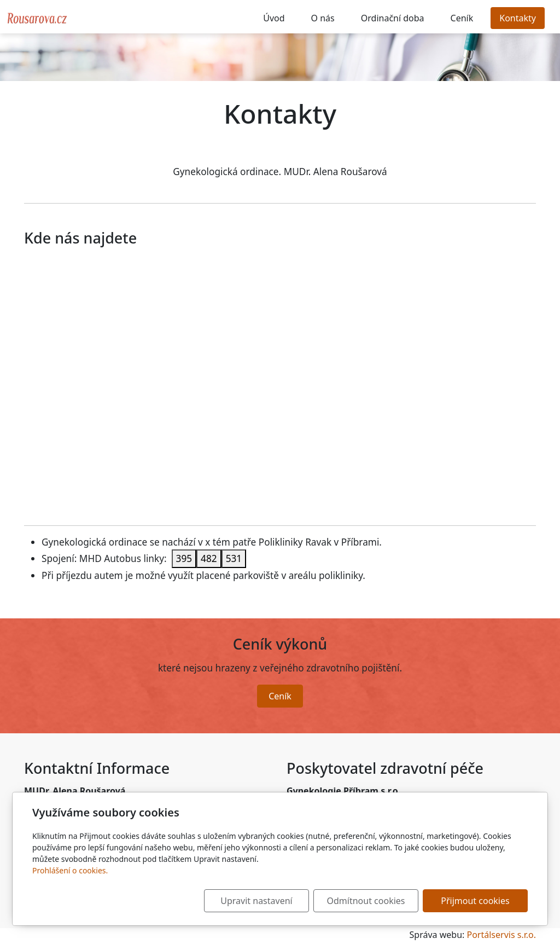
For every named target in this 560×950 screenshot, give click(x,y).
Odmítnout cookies (366, 901)
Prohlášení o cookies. (70, 870)
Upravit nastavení (256, 901)
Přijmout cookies (475, 901)
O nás (323, 18)
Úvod (274, 18)
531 (234, 558)
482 (209, 558)
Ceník (462, 18)
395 (184, 558)
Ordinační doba (393, 18)
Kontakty (518, 18)
